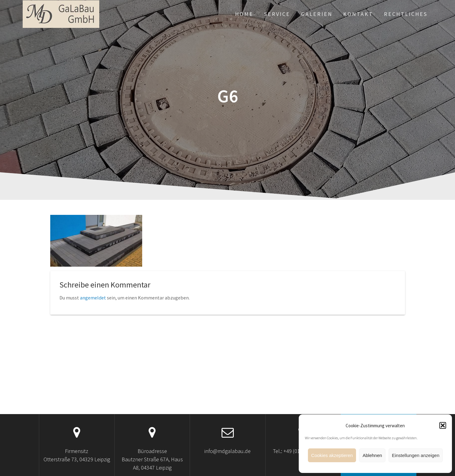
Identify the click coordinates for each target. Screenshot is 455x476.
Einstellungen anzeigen (416, 455)
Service (277, 14)
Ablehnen (372, 455)
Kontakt (358, 14)
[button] (443, 425)
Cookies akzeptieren (332, 455)
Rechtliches (406, 14)
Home (244, 14)
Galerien (317, 14)
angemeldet (93, 298)
